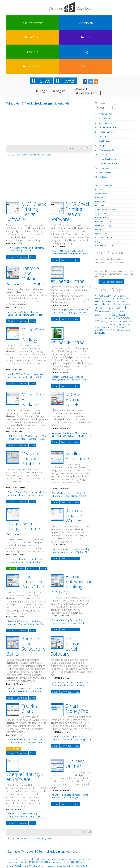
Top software (46, 23)
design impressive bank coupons (71, 816)
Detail (10, 214)
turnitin (107, 275)
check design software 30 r (54, 823)
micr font (33, 396)
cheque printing (33, 519)
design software (24, 208)
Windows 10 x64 (107, 71)
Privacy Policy (70, 844)
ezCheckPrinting (67, 238)
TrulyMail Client (31, 666)
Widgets (99, 199)
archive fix (119, 281)
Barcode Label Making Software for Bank (25, 233)
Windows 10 (58, 640)
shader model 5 (123, 262)
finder (129, 281)
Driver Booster (106, 80)
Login (44, 48)
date (49, 112)
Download (22, 214)
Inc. (37, 393)
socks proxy (120, 258)
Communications (103, 151)
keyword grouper (103, 284)
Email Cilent (26, 697)
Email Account (36, 700)
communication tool (17, 700)
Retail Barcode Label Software (67, 604)
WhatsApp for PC (107, 107)
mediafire (106, 269)
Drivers (126, 23)
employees (74, 755)
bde (114, 275)
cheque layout (36, 774)
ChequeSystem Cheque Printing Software (23, 486)
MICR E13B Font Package (20, 331)
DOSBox (104, 134)
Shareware (57, 453)
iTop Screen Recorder (110, 125)
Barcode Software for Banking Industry (71, 541)
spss (116, 253)
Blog (94, 23)
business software (17, 516)
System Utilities (103, 191)
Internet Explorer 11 (110, 120)
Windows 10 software (62, 390)
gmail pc (114, 256)
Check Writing (59, 450)
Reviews (62, 23)
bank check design (74, 208)
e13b (43, 393)
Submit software (110, 23)
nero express (103, 258)
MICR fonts (57, 208)
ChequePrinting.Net (17, 774)
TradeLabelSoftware (18, 578)
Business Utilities (75, 721)
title (27, 112)
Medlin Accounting (77, 413)
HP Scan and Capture (109, 89)
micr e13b (23, 334)
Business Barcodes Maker (20, 646)
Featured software (14, 23)
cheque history (35, 516)
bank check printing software (42, 816)
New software (30, 23)
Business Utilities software (75, 752)
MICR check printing (17, 205)
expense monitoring (62, 506)
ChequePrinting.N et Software (25, 734)
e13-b (12, 208)
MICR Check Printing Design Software (26, 169)
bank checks (60, 835)
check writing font (18, 396)
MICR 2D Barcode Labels (75, 357)
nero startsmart (105, 261)
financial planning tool (63, 509)
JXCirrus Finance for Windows (77, 473)
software (12, 269)
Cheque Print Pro (26, 452)
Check (11, 449)
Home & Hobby (103, 175)
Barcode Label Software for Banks (27, 604)
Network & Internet (105, 179)
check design (28, 835)
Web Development (104, 195)
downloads (35, 112)
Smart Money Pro (77, 666)
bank (27, 269)
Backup (66, 697)
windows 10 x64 (112, 266)
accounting (70, 270)
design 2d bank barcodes (37, 819)
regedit (115, 284)
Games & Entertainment (107, 167)
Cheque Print (22, 449)
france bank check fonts (17, 816)
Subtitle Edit (105, 98)
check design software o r (24, 823)
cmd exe (110, 287)
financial (56, 752)
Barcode (103, 93)
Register (63, 48)
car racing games (104, 253)
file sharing (39, 697)
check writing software (63, 267)
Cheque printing (16, 519)
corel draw (102, 281)
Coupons (78, 23)
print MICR (40, 205)
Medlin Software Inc (77, 450)
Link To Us (51, 844)
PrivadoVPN (106, 129)
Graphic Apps (102, 171)
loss (65, 755)
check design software (65, 830)
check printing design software (25, 831)
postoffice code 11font (73, 580)
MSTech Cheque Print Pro (31, 416)
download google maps (121, 279)
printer (55, 334)
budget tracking (82, 506)
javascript (101, 290)
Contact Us (89, 844)
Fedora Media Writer (109, 84)
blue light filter (101, 265)
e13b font (12, 393)
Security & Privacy (104, 183)
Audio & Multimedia (105, 143)
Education (100, 163)
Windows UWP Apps (105, 203)
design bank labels (45, 835)
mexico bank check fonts (60, 819)
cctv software (118, 269)
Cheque (40, 452)
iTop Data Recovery (109, 116)
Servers (99, 187)
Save (33, 214)
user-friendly (73, 337)
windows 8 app (69, 694)
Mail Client (13, 697)
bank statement (78, 819)
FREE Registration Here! (111, 239)
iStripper (103, 102)
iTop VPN (105, 111)
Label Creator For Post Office (33, 539)
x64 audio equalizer (124, 287)
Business (56, 755)
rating (43, 112)
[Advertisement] (26, 84)
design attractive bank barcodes (20, 826)
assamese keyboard (111, 272)
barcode (35, 269)
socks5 (98, 275)
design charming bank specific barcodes (52, 826)
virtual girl (105, 279)
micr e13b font (26, 393)
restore (56, 694)
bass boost (125, 256)
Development (102, 159)
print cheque (67, 334)
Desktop (99, 155)
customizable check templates (66, 211)
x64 (31, 205)
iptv (111, 282)
